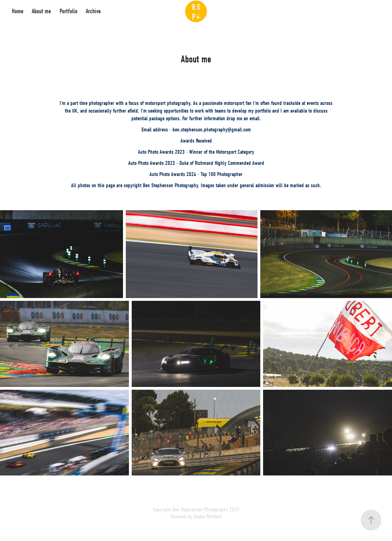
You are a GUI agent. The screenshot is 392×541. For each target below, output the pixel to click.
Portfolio (68, 11)
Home (18, 11)
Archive (93, 11)
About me (41, 11)
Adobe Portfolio (207, 517)
